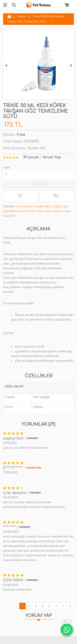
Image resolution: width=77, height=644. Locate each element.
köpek (39, 206)
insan (67, 211)
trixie (39, 211)
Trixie (21, 135)
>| (70, 606)
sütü (22, 211)
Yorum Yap (52, 157)
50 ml (31, 211)
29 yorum (31, 157)
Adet (7, 168)
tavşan (57, 206)
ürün (48, 211)
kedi (48, 206)
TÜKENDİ (39, 184)
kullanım (9, 216)
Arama (22, 16)
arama (57, 211)
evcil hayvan (25, 206)
